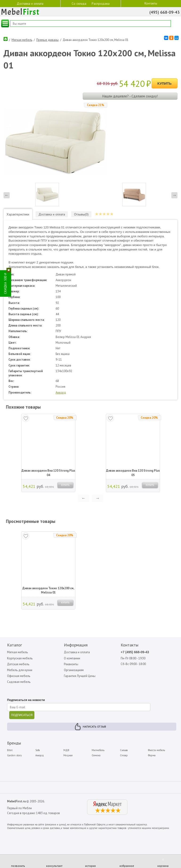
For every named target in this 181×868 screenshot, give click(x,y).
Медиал (68, 755)
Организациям (74, 670)
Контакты (151, 3)
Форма (152, 755)
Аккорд (61, 392)
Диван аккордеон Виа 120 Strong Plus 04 (48, 473)
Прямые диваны (47, 40)
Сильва (124, 750)
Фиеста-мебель (156, 750)
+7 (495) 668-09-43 (135, 652)
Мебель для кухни (20, 670)
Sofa (38, 750)
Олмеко (96, 755)
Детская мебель (18, 664)
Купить (165, 83)
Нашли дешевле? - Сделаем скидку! (130, 96)
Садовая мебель (19, 682)
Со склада (79, 3)
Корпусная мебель (20, 658)
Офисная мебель (19, 676)
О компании (72, 658)
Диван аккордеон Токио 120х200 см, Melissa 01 (48, 590)
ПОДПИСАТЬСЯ (22, 715)
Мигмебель (98, 750)
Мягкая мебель (22, 40)
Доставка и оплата (30, 3)
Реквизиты (71, 664)
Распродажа (101, 4)
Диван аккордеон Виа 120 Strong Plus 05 (133, 473)
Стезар (124, 755)
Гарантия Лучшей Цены (80, 676)
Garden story (14, 755)
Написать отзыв (94, 727)
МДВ (66, 750)
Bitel (10, 750)
